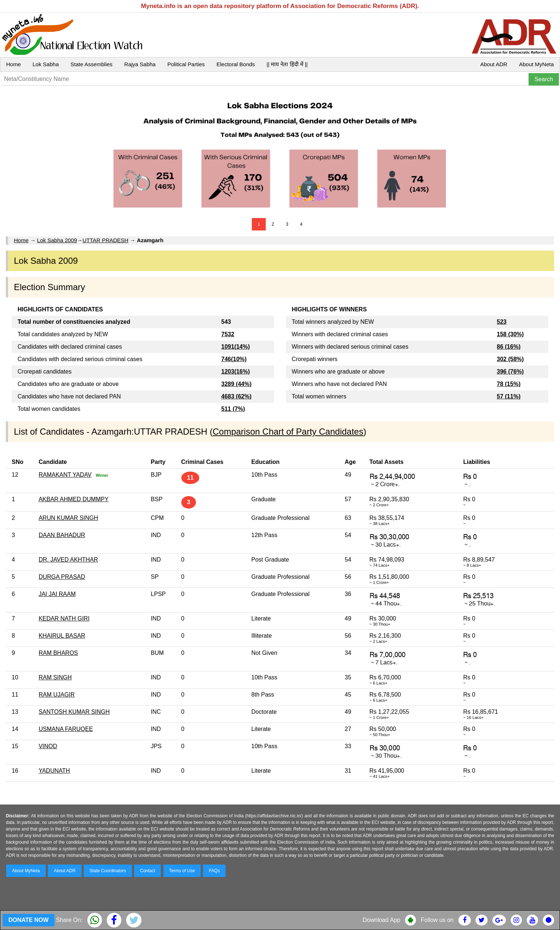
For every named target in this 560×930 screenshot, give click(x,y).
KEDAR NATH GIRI (64, 618)
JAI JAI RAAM (57, 594)
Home (14, 64)
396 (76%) (510, 372)
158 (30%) (510, 334)
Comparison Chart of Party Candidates (288, 432)
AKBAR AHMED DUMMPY (74, 499)
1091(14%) (235, 347)
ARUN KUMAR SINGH (69, 518)
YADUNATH (54, 771)
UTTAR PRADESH (106, 240)
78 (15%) (509, 384)
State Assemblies (92, 64)
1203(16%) (235, 372)
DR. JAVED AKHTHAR (68, 560)
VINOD (48, 746)
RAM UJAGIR (57, 695)
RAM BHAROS (58, 653)
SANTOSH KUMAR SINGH (74, 712)
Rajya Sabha (140, 64)
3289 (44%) (236, 384)
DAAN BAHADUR (62, 535)
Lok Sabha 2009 (57, 240)
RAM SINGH (55, 677)
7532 (228, 334)
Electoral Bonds (236, 64)
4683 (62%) (236, 396)
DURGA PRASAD (62, 577)
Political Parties (186, 64)
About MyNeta (536, 64)
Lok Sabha (46, 64)
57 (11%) (509, 396)
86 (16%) (509, 347)
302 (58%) (510, 359)
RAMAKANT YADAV (65, 475)
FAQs (214, 871)
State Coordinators (108, 871)
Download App (381, 920)
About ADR (494, 64)
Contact (147, 871)
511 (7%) (233, 409)
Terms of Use (182, 871)
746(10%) (234, 359)
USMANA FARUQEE (66, 729)
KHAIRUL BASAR (62, 636)
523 (502, 322)
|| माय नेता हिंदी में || (287, 64)
